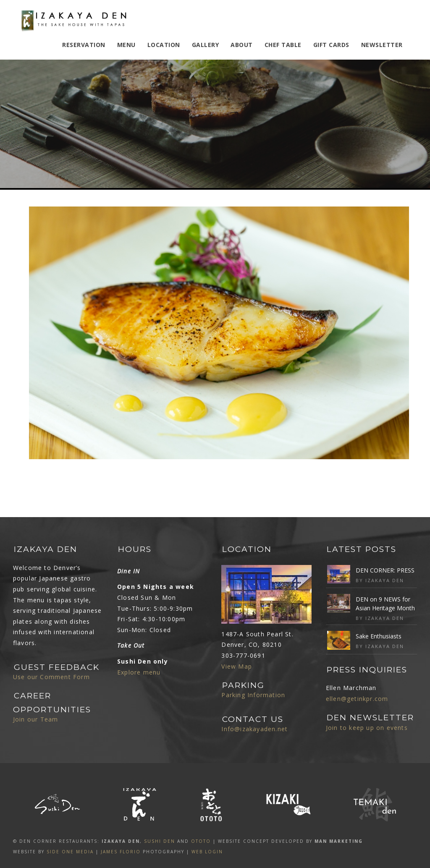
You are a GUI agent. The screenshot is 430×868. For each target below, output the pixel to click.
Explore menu (139, 672)
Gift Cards (331, 45)
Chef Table (283, 45)
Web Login (207, 852)
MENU (126, 45)
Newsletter (382, 45)
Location (164, 45)
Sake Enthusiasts (379, 636)
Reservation (84, 45)
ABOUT (242, 45)
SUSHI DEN (160, 841)
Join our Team (36, 719)
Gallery (206, 45)
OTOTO (201, 841)
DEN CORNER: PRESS (385, 570)
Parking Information (253, 695)
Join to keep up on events (367, 728)
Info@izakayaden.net (254, 729)
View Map (237, 666)
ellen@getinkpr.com (357, 699)
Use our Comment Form (51, 677)
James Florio (121, 852)
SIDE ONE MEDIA (70, 852)
